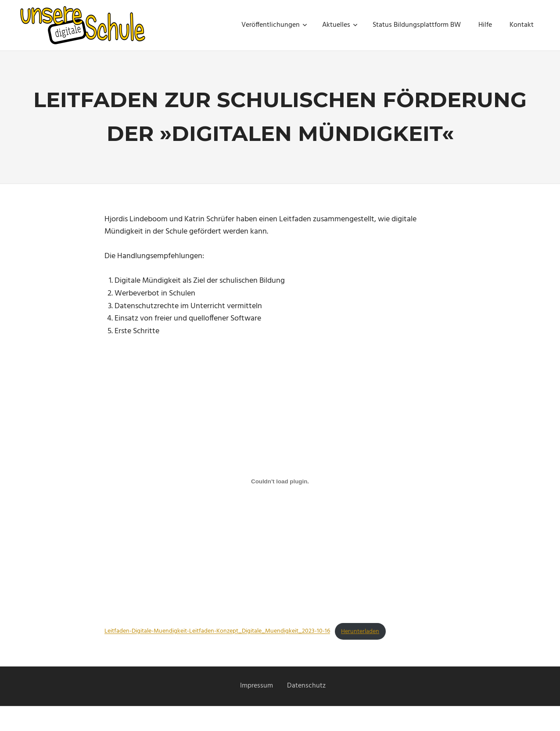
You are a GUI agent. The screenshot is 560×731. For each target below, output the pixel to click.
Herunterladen (360, 632)
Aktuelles (340, 25)
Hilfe (485, 25)
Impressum (257, 686)
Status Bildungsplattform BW (417, 25)
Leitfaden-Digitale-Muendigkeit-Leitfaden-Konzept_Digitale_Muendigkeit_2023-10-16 (217, 632)
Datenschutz (306, 686)
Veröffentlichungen (274, 25)
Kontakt (522, 25)
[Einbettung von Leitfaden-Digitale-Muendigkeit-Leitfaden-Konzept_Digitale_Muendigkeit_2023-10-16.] (280, 482)
